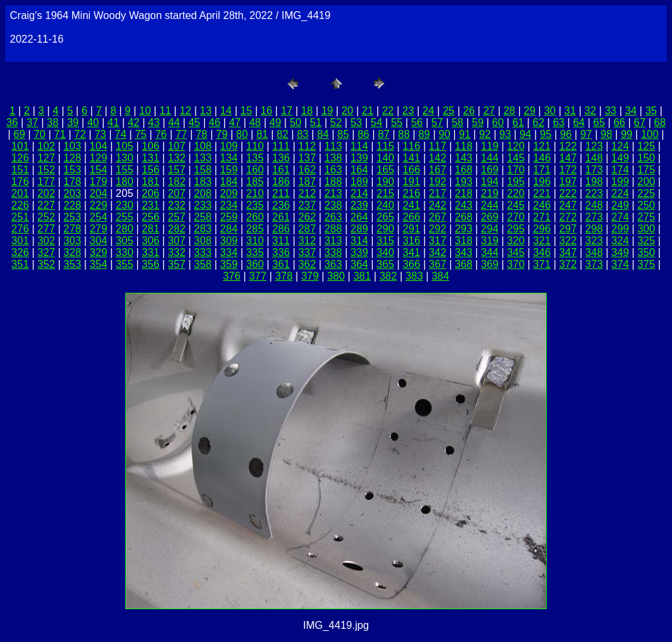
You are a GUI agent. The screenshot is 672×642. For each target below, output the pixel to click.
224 (620, 193)
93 (505, 134)
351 (20, 264)
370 (516, 264)
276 (20, 229)
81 (262, 134)
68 (660, 122)
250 (646, 205)
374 (620, 264)
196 (542, 182)
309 (229, 241)
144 (490, 158)
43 (154, 122)
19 (327, 111)
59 (478, 122)
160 (255, 170)
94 (526, 134)
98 (606, 134)
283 (203, 229)
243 (464, 205)
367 (437, 264)
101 (20, 146)
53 (356, 122)
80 (242, 134)
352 (46, 264)
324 (620, 241)
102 (46, 146)
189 (359, 182)
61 (518, 122)
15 (246, 111)
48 (255, 122)
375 (646, 264)
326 (20, 252)
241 (412, 205)
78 (201, 134)
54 (377, 122)
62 (539, 122)
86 (364, 134)
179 (99, 182)
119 (490, 146)
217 (437, 193)
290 (386, 229)
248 (594, 205)
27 (489, 111)
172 (568, 170)
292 (437, 229)
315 (386, 241)
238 (333, 205)
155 (124, 170)
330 (124, 252)
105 (124, 146)
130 (124, 158)
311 (281, 241)
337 (307, 252)
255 (124, 217)
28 (509, 111)
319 (490, 241)
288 (333, 229)
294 (490, 229)
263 (333, 217)
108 (203, 146)
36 (12, 122)
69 (20, 134)
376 (232, 276)
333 (203, 252)
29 (530, 111)
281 (151, 229)
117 (437, 146)
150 (646, 158)
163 (333, 170)
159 (229, 170)
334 (229, 252)
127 (46, 158)
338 (333, 252)
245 (516, 205)
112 (307, 146)
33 (610, 111)
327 (46, 252)
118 (464, 146)
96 (566, 134)
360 (255, 264)
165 (386, 170)
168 (464, 170)
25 (449, 111)
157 (177, 170)
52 (336, 122)
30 (550, 111)
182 (177, 182)
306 (151, 241)
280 (124, 229)
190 (386, 182)
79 (222, 134)
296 (542, 229)
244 (490, 205)
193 (464, 182)
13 (206, 111)
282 (177, 229)
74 (121, 134)
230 (124, 205)
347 (568, 252)
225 (646, 193)
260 (255, 217)
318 (464, 241)
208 (203, 193)
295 (516, 229)
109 (229, 146)
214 (359, 193)
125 (646, 146)
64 (579, 122)
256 (151, 217)
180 (124, 182)
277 (46, 229)
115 (386, 146)
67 (640, 122)
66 (619, 122)
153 (73, 170)
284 (229, 229)
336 (281, 252)
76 (161, 134)
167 (437, 170)
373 (594, 264)
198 (594, 182)
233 (203, 205)
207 (177, 193)
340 (386, 252)
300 (646, 229)
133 (203, 158)
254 (99, 217)
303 (73, 241)
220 (516, 193)
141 (412, 158)
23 (408, 111)
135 (255, 158)
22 (388, 111)
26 (469, 111)
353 (73, 264)
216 (412, 193)
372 (568, 264)
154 (99, 170)
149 (620, 158)
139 (359, 158)
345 (516, 252)
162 (307, 170)
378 (284, 276)
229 (99, 205)
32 (591, 111)
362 (307, 264)
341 (412, 252)
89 (424, 134)
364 (359, 264)
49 (276, 122)
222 (568, 193)
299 (620, 229)
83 (303, 134)
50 (295, 122)
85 (343, 134)
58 (457, 122)
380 (336, 276)
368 (464, 264)
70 (39, 134)
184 (229, 182)
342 (437, 252)
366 (412, 264)
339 (359, 252)
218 (464, 193)
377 (258, 276)
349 (620, 252)
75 (141, 134)
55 (397, 122)
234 (229, 205)
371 (542, 264)
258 (203, 217)
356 (151, 264)
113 (333, 146)
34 (631, 111)
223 (594, 193)
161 (281, 170)
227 (46, 205)
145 (516, 158)
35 (651, 111)
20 (347, 111)
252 (46, 217)
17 (287, 111)
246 (542, 205)
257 (177, 217)
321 (542, 241)
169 (490, 170)
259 (229, 217)
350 (646, 252)
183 (203, 182)
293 (464, 229)
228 (73, 205)
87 (384, 134)
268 (464, 217)
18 (307, 111)
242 (437, 205)
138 (333, 158)
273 (594, 217)
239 (359, 205)
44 (174, 122)
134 (229, 158)
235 (255, 205)
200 (646, 182)
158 (203, 170)
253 (73, 217)
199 (620, 182)
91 (465, 134)
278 (73, 229)
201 (20, 193)
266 (412, 217)
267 (437, 217)
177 (46, 182)
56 (417, 122)
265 (386, 217)
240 (386, 205)
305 (124, 241)
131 (151, 158)
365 (386, 264)
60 (498, 122)
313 (333, 241)
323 (594, 241)
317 (437, 241)
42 (134, 122)
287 (307, 229)
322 (568, 241)
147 (568, 158)
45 (194, 122)
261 (281, 217)
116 (412, 146)
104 (99, 146)
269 (490, 217)
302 (46, 241)
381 (362, 276)
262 (307, 217)
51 (316, 122)
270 (516, 217)
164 (359, 170)
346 (542, 252)
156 (151, 170)
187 (307, 182)
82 (283, 134)
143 (464, 158)
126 (20, 158)
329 (99, 252)
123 (594, 146)
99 (627, 134)
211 (281, 193)
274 (620, 217)
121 (542, 146)
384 (441, 276)
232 (177, 205)
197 (568, 182)
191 (412, 182)
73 (100, 134)
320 (516, 241)
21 (367, 111)
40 (93, 122)
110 (255, 146)
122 (568, 146)
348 (594, 252)
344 (490, 252)
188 (333, 182)
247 (568, 205)
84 (323, 134)
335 (255, 252)
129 (99, 158)
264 (359, 217)
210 (255, 193)
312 (307, 241)
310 (255, 241)
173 (594, 170)
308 (203, 241)
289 (359, 229)
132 (177, 158)
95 (546, 134)
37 (32, 122)
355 (124, 264)
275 (646, 217)
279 (99, 229)
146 (542, 158)
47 (235, 122)
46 (215, 122)
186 (281, 182)
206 (151, 193)
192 (437, 182)
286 (281, 229)
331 (151, 252)
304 (99, 241)
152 (46, 170)
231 (151, 205)
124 (620, 146)
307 (177, 241)
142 (437, 158)
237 (307, 205)
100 (650, 134)
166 (412, 170)
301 (20, 241)
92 (485, 134)
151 (20, 170)
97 (586, 134)
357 (177, 264)
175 (646, 170)
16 (266, 111)
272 (568, 217)
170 (516, 170)
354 (99, 264)
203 (73, 193)
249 (620, 205)
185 (255, 182)
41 (114, 122)
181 (151, 182)
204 (99, 193)
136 (281, 158)
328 (73, 252)
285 (255, 229)
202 (46, 193)
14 (226, 111)
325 (646, 241)
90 (444, 134)
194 (490, 182)
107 (177, 146)
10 (145, 111)
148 (594, 158)
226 (20, 205)
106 (151, 146)
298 (594, 229)
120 (516, 146)
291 (412, 229)
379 (310, 276)
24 (429, 111)
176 (20, 182)
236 (281, 205)
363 (333, 264)
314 (359, 241)
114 (359, 146)
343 (464, 252)
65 (599, 122)
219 (490, 193)
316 (412, 241)
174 (620, 170)
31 (570, 111)
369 (490, 264)
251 (20, 217)
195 (516, 182)
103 (73, 146)
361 (281, 264)
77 (181, 134)
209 (229, 193)
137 (307, 158)
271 (542, 217)
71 (60, 134)
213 (333, 193)
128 (73, 158)
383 (414, 276)
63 (558, 122)
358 (203, 264)
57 (437, 122)
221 (542, 193)
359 (229, 264)
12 (186, 111)
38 (52, 122)
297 (568, 229)
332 (177, 252)
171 (542, 170)
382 (388, 276)
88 (404, 134)
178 (73, 182)
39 (73, 122)
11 (165, 111)
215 (386, 193)
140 (386, 158)
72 (80, 134)
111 (281, 146)
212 (307, 193)
